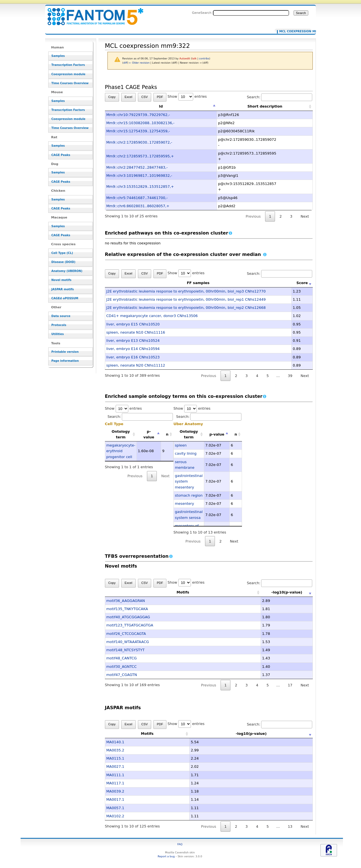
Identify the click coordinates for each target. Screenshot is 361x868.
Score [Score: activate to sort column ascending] (302, 283)
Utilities (58, 334)
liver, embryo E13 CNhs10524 (133, 341)
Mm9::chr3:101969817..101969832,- (139, 176)
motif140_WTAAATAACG (128, 642)
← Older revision (139, 63)
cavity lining (186, 453)
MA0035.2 (115, 750)
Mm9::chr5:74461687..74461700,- (137, 198)
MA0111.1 (115, 775)
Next (305, 216)
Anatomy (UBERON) (67, 271)
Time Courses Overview (70, 83)
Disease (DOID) (63, 262)
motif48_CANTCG (122, 658)
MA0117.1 (115, 783)
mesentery (184, 504)
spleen (181, 445)
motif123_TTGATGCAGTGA (130, 625)
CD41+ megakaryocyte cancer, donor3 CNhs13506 (152, 316)
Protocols (59, 325)
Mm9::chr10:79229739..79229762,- (138, 115)
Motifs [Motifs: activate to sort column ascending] (166, 592)
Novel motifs (61, 280)
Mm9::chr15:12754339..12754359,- (138, 131)
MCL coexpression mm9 (294, 32)
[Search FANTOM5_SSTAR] (251, 13)
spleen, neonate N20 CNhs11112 (136, 365)
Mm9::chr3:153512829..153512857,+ (140, 187)
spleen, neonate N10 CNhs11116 (136, 332)
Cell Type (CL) (62, 253)
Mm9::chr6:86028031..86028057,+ (138, 206)
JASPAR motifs (63, 289)
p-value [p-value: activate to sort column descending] (149, 434)
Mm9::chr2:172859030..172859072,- (139, 142)
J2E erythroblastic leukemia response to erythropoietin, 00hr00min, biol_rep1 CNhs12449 (186, 299)
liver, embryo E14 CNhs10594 (133, 349)
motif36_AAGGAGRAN (126, 601)
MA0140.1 (115, 742)
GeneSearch (202, 13)
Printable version (65, 352)
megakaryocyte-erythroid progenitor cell (121, 451)
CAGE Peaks (61, 155)
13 (290, 826)
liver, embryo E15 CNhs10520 (133, 324)
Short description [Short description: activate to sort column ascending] (265, 106)
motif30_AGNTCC (122, 667)
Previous (253, 216)
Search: (279, 97)
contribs (204, 59)
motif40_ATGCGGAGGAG (128, 617)
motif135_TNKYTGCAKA (127, 609)
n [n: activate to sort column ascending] (167, 434)
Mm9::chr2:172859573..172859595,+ (140, 156)
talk (194, 59)
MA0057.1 (115, 808)
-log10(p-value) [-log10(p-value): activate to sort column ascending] (270, 592)
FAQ (180, 844)
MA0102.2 (115, 816)
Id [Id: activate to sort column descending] (161, 106)
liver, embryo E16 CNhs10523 (133, 357)
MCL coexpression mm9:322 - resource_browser (92, 13)
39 (290, 376)
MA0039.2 (115, 791)
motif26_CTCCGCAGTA (126, 634)
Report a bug (166, 856)
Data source (61, 316)
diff (125, 63)
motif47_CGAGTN (122, 675)
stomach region (189, 495)
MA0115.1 (115, 758)
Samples (58, 56)
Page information (65, 361)
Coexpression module (68, 74)
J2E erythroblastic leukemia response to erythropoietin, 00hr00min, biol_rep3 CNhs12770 (186, 291)
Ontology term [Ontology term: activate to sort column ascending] (121, 434)
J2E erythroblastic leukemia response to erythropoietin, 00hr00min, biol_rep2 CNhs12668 (186, 308)
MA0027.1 (115, 767)
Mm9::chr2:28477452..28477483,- (137, 167)
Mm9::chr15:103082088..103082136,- (140, 123)
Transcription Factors (68, 65)
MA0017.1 (115, 799)
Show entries (187, 96)
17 (290, 685)
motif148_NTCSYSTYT (126, 650)
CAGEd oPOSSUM (65, 298)
